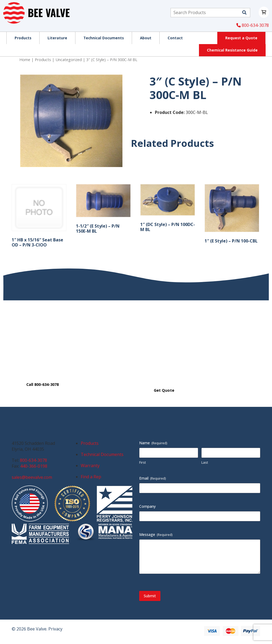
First (143, 462)
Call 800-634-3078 (42, 384)
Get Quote (164, 390)
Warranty (90, 466)
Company (147, 506)
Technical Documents (102, 454)
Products (43, 59)
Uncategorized (69, 59)
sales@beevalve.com (32, 477)
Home (25, 59)
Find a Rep (91, 477)
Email (153, 478)
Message (156, 534)
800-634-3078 (253, 25)
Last (205, 462)
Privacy (55, 629)
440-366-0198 (34, 466)
